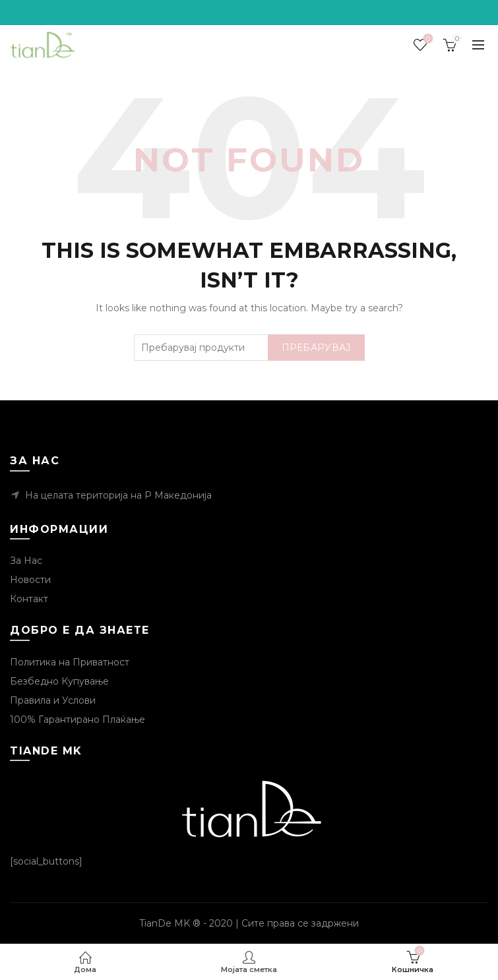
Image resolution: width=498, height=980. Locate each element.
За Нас (26, 561)
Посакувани (427, 39)
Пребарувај (316, 348)
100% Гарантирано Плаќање (78, 720)
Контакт (29, 599)
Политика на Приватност (70, 662)
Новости (30, 580)
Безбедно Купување (59, 681)
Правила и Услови (53, 700)
